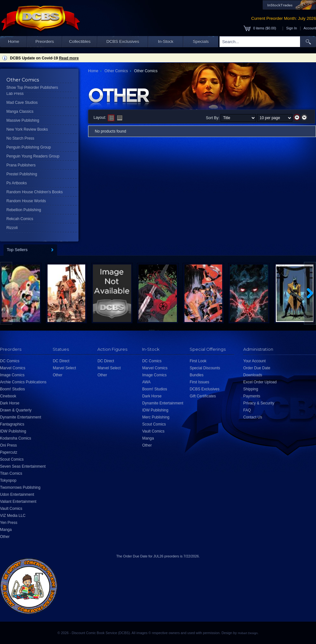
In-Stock (166, 41)
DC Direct (61, 361)
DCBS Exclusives (123, 41)
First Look (198, 361)
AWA (146, 382)
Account (310, 28)
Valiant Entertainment (18, 502)
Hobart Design (248, 633)
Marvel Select (64, 368)
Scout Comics (12, 459)
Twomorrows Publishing (20, 487)
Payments (252, 396)
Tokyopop (8, 480)
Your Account (254, 361)
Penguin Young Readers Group (33, 156)
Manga (6, 530)
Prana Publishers (21, 165)
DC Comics (10, 361)
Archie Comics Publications (23, 382)
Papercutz (9, 452)
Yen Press (9, 523)
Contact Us (253, 417)
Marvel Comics (13, 368)
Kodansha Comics (15, 438)
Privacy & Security (259, 403)
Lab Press (15, 94)
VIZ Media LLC (13, 516)
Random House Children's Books (34, 192)
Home (14, 41)
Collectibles (80, 41)
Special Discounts (205, 368)
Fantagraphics (12, 424)
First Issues (199, 382)
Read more (69, 58)
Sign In (292, 28)
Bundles (196, 375)
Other (5, 537)
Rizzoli (12, 228)
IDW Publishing (13, 431)
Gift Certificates (203, 396)
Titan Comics (11, 473)
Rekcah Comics (20, 219)
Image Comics (12, 375)
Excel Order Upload (260, 382)
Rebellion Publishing (24, 210)
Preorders (45, 41)
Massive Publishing (23, 120)
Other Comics (116, 71)
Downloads (253, 375)
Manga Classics (20, 111)
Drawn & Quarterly (16, 410)
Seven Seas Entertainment (23, 466)
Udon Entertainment (17, 494)
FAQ (247, 410)
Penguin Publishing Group (29, 147)
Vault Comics (11, 509)
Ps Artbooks (17, 183)
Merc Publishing (156, 417)
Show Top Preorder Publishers (32, 88)
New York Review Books (27, 129)
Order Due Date (257, 368)
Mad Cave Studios (22, 103)
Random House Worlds (26, 201)
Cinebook (8, 396)
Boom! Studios (12, 389)
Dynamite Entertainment (21, 417)
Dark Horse (10, 403)
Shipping (251, 389)
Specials (201, 41)
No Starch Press (20, 138)
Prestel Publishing (22, 174)
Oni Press (8, 445)
